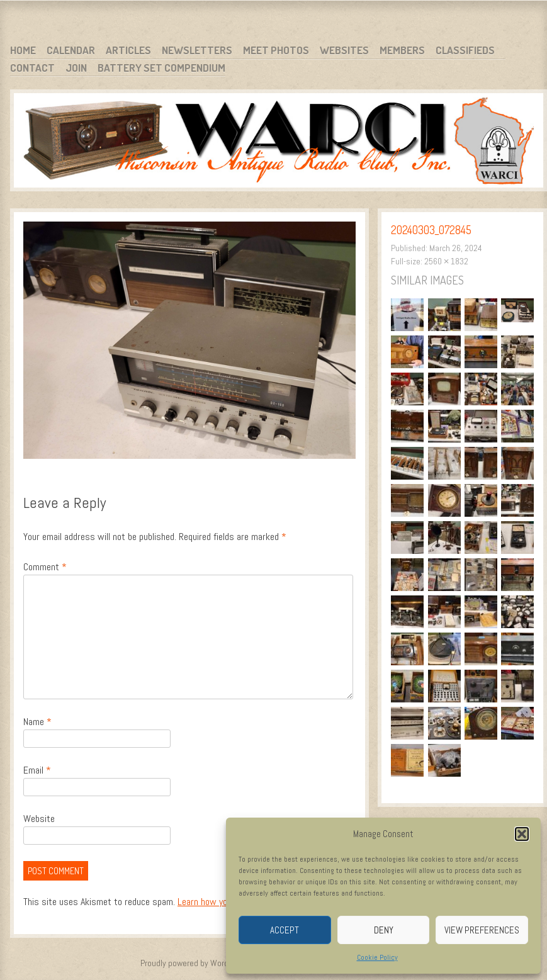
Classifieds (465, 50)
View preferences (482, 930)
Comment (45, 567)
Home (23, 50)
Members (402, 50)
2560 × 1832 (446, 261)
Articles (128, 50)
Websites (344, 50)
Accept (285, 930)
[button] (522, 834)
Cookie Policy (377, 957)
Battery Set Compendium (161, 68)
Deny (384, 930)
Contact (32, 68)
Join (76, 68)
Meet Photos (276, 50)
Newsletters (197, 50)
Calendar (71, 50)
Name (37, 722)
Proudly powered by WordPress (195, 963)
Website (39, 819)
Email (37, 770)
